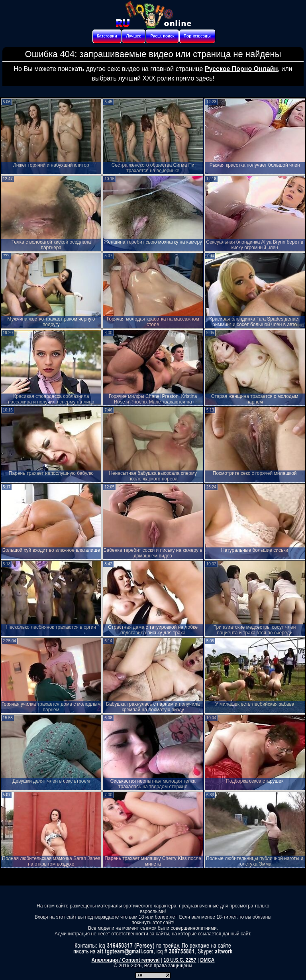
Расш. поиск (162, 36)
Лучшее (134, 36)
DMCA (207, 960)
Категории (107, 36)
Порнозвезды (197, 36)
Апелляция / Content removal (126, 960)
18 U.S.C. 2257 (180, 960)
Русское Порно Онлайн (241, 69)
